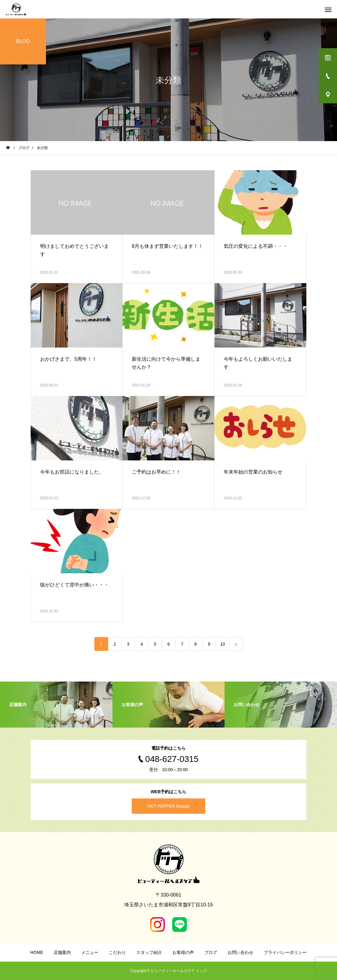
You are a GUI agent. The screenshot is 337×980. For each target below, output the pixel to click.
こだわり (117, 952)
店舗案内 (62, 952)
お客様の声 (183, 952)
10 (223, 644)
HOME (37, 952)
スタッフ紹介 (149, 952)
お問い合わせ (240, 952)
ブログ (211, 952)
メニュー (90, 952)
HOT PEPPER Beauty (168, 806)
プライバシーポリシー (285, 952)
